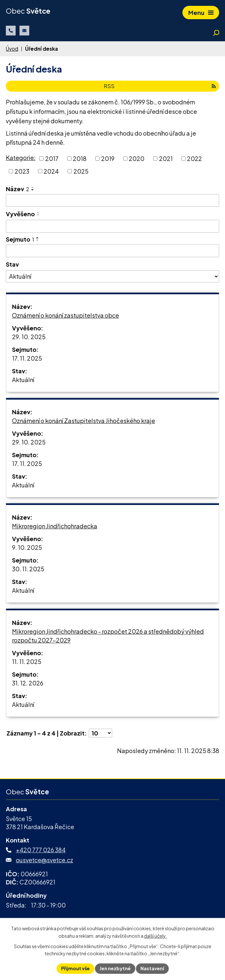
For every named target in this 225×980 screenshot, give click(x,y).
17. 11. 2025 (27, 358)
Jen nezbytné (115, 968)
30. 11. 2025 (28, 569)
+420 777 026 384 (41, 850)
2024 (51, 171)
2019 (108, 159)
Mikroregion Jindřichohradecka (55, 526)
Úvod (12, 49)
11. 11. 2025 (27, 662)
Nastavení (152, 968)
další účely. (155, 936)
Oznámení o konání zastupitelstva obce (66, 315)
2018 (80, 159)
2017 (52, 159)
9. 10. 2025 (27, 547)
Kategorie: (21, 158)
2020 (137, 159)
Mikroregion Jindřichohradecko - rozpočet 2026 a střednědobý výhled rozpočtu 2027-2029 (108, 636)
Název (18, 189)
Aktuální (23, 380)
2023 (22, 171)
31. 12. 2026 (28, 683)
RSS (160, 86)
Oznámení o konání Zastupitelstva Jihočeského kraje (84, 421)
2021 (166, 159)
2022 (194, 159)
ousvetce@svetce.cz (45, 860)
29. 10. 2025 (29, 337)
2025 (81, 171)
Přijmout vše (75, 968)
